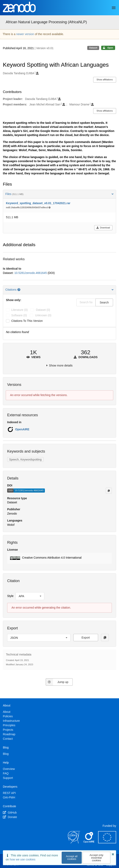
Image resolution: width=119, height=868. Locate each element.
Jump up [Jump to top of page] (57, 682)
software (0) (19, 315)
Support (8, 778)
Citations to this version (27, 321)
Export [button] (86, 638)
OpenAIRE (22, 429)
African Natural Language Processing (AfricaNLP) (46, 22)
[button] (59, 558)
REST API (9, 793)
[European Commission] (107, 842)
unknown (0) (43, 315)
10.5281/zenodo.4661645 (31, 273)
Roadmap (9, 734)
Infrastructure (11, 721)
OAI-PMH (9, 797)
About (7, 712)
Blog (6, 754)
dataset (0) (43, 310)
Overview (9, 769)
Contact (8, 739)
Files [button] (59, 194)
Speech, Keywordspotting (25, 459)
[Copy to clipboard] (109, 490)
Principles (9, 725)
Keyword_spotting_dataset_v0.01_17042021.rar (38, 203)
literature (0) (19, 310)
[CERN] (74, 842)
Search (104, 302)
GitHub (10, 813)
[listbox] (30, 596)
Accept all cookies (72, 858)
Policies (8, 716)
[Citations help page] (19, 290)
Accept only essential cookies (96, 858)
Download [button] (103, 228)
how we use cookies (22, 859)
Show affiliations (105, 80)
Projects (8, 730)
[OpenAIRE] (89, 842)
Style (10, 596)
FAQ (6, 773)
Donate (10, 817)
